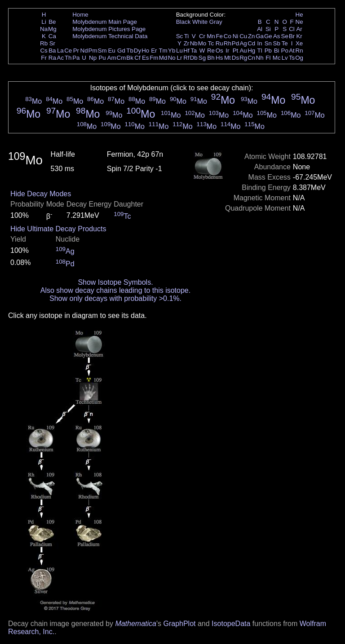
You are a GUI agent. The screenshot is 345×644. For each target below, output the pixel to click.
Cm (122, 58)
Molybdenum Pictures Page (109, 29)
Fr (44, 58)
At (292, 51)
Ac (61, 58)
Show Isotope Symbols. (115, 282)
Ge (268, 36)
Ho (145, 51)
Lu (179, 51)
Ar (299, 29)
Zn (252, 36)
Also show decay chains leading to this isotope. (115, 290)
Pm (93, 51)
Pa (76, 58)
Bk (130, 58)
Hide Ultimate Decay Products (58, 229)
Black (184, 22)
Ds (235, 58)
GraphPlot (179, 624)
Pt (236, 51)
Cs (44, 51)
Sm (102, 51)
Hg (251, 51)
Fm (154, 58)
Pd (235, 43)
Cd (251, 43)
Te (285, 43)
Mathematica (136, 624)
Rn (299, 51)
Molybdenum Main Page (105, 22)
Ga (260, 36)
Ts (292, 58)
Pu (102, 58)
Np (93, 58)
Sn (268, 43)
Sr (52, 43)
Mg (52, 29)
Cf (137, 58)
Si (268, 29)
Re (211, 51)
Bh (211, 58)
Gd (121, 51)
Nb (194, 43)
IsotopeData (231, 624)
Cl (292, 29)
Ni (236, 36)
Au (243, 51)
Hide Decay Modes (41, 194)
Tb (130, 51)
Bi (277, 51)
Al (260, 29)
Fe (219, 36)
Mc (277, 58)
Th (68, 58)
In (260, 43)
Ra (52, 58)
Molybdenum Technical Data (110, 36)
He (299, 15)
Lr (180, 58)
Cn (251, 58)
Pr (76, 51)
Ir (227, 51)
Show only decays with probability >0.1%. (115, 298)
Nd (84, 51)
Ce (68, 51)
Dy (137, 51)
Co (228, 36)
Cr (202, 36)
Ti (187, 36)
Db (194, 58)
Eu (111, 51)
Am (112, 58)
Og (299, 58)
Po (285, 51)
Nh (260, 58)
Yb (172, 51)
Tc (211, 43)
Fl (268, 58)
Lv (285, 58)
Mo (202, 43)
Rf (186, 58)
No (172, 58)
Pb (268, 51)
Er (154, 51)
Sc (180, 36)
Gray (216, 22)
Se (285, 36)
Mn (211, 36)
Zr (187, 43)
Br (292, 36)
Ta (194, 51)
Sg (202, 58)
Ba (52, 51)
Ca (52, 36)
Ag (243, 43)
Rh (228, 43)
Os (219, 51)
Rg (243, 58)
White (200, 22)
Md (163, 58)
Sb (277, 43)
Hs (219, 58)
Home (80, 15)
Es (146, 58)
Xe (299, 43)
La (60, 51)
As (277, 36)
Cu (243, 36)
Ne (299, 22)
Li (44, 22)
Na (44, 29)
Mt (228, 58)
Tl (260, 51)
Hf (186, 51)
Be (52, 22)
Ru (219, 43)
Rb (44, 43)
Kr (299, 36)
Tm (163, 51)
